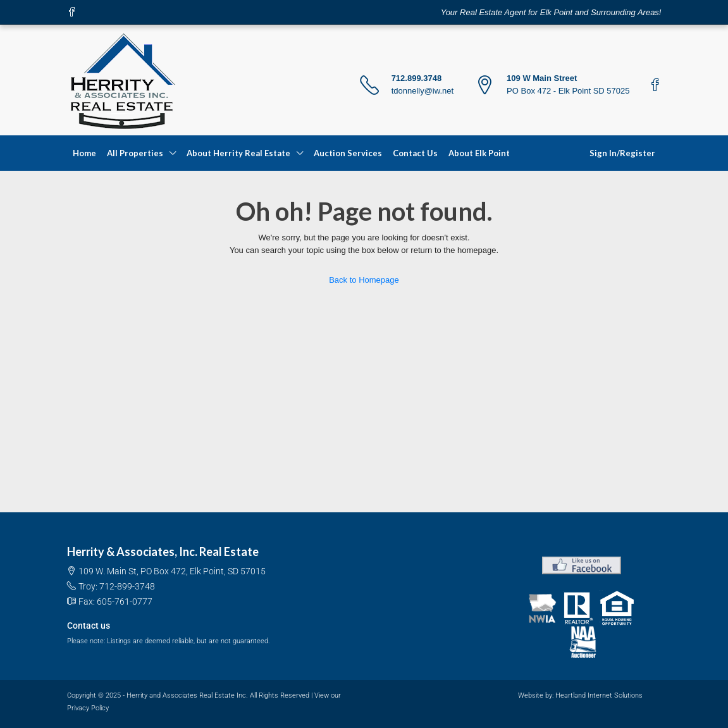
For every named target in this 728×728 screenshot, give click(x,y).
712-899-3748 (127, 586)
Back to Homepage (364, 280)
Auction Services (348, 153)
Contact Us (415, 153)
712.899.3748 (417, 78)
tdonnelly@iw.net (423, 91)
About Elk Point (479, 153)
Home (84, 153)
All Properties (135, 153)
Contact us (89, 626)
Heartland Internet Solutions (599, 695)
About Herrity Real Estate (238, 153)
